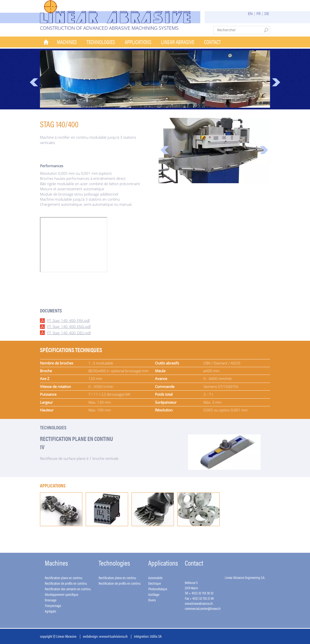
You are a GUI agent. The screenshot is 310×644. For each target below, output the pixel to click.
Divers (152, 600)
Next (276, 82)
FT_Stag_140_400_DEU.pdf (69, 333)
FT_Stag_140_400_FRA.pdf (69, 320)
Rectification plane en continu (64, 578)
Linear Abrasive (178, 42)
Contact (212, 42)
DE (267, 14)
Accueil (46, 42)
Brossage (51, 600)
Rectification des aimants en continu (68, 589)
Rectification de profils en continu (66, 583)
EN (250, 14)
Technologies (101, 42)
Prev (34, 82)
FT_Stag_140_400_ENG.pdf (69, 326)
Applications (138, 42)
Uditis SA (156, 636)
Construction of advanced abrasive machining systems (109, 28)
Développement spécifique (62, 594)
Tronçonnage (53, 605)
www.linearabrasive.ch (199, 603)
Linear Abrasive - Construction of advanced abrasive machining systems (120, 12)
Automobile (155, 578)
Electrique (155, 583)
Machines (67, 42)
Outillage (154, 594)
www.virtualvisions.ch (113, 636)
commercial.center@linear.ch (203, 608)
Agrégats (50, 611)
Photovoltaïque (158, 589)
